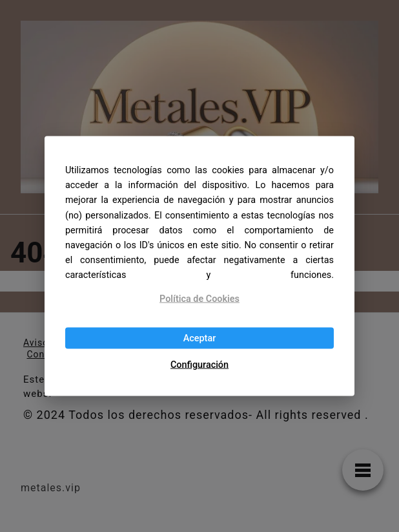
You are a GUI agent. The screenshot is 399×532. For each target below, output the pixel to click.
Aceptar (200, 338)
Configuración (200, 365)
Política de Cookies (200, 298)
